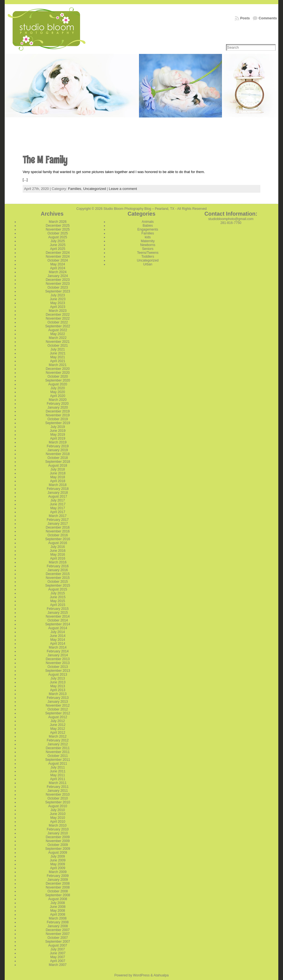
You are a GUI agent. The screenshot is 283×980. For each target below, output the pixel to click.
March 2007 (58, 965)
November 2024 (58, 257)
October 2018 (58, 458)
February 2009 (58, 876)
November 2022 (58, 318)
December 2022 (58, 315)
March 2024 (58, 272)
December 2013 (58, 659)
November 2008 (58, 887)
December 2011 (58, 748)
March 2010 (58, 825)
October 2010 (58, 798)
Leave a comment (123, 189)
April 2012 (58, 733)
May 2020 (58, 392)
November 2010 (58, 795)
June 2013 (58, 682)
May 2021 (58, 357)
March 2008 (58, 918)
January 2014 (58, 655)
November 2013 (58, 663)
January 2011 (58, 791)
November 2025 (58, 229)
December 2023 (58, 280)
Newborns (148, 245)
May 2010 (58, 818)
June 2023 (58, 299)
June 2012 (58, 725)
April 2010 (58, 822)
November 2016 (58, 531)
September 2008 (58, 895)
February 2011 (58, 787)
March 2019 (58, 442)
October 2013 (58, 667)
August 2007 (58, 945)
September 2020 (58, 380)
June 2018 (58, 473)
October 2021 (58, 346)
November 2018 (58, 454)
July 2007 (58, 949)
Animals (148, 222)
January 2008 (58, 926)
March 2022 (58, 338)
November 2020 (58, 373)
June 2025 (58, 245)
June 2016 (58, 551)
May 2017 (58, 508)
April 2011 (58, 779)
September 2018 (58, 462)
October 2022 (58, 322)
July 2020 (58, 388)
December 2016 (58, 527)
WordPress (141, 975)
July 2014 (58, 632)
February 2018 (58, 489)
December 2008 (58, 884)
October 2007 (58, 938)
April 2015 (58, 605)
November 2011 (58, 752)
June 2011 (58, 771)
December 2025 (58, 226)
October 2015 (58, 582)
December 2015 (58, 574)
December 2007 (58, 930)
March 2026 (58, 222)
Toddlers (148, 257)
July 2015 (58, 593)
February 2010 (58, 829)
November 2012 (58, 705)
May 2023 (58, 303)
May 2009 (58, 864)
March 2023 (58, 311)
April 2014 (58, 644)
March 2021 (58, 365)
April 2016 (58, 558)
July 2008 (58, 903)
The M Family (45, 160)
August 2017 (58, 496)
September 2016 (58, 539)
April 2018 (58, 481)
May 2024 (58, 264)
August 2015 (58, 589)
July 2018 (58, 469)
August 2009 (58, 853)
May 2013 (58, 686)
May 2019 (58, 435)
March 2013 (58, 694)
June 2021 (58, 353)
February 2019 (58, 446)
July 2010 (58, 810)
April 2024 (58, 268)
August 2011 (58, 764)
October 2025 (58, 233)
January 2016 (58, 570)
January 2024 (58, 276)
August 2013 (58, 675)
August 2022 (58, 330)
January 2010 (58, 833)
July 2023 (58, 295)
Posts (245, 18)
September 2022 (58, 326)
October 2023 (58, 288)
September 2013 (58, 671)
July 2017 (58, 500)
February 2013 (58, 698)
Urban (148, 264)
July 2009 (58, 856)
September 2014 (58, 624)
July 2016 (58, 547)
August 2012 (58, 717)
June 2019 (58, 431)
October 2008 (58, 891)
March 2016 (58, 562)
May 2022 (58, 334)
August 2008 (58, 899)
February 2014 (58, 651)
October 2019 (58, 419)
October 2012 (58, 709)
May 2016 (58, 555)
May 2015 (58, 601)
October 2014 (58, 620)
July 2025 (58, 241)
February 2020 (58, 404)
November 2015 (58, 578)
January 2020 (58, 407)
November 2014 (58, 616)
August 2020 (58, 384)
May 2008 (58, 911)
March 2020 (58, 400)
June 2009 (58, 860)
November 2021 (58, 342)
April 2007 (58, 961)
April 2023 (58, 307)
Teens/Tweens (148, 253)
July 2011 (58, 767)
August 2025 (58, 237)
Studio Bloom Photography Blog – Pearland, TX (139, 209)
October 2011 (58, 756)
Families (75, 189)
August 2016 (58, 543)
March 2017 (58, 516)
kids (148, 237)
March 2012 (58, 736)
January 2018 (58, 493)
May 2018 (58, 477)
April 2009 (58, 868)
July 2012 (58, 721)
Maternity (148, 241)
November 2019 (58, 415)
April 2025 (58, 249)
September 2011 (58, 760)
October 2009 (58, 845)
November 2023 (58, 284)
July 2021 (58, 349)
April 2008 (58, 914)
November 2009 (58, 841)
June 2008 (58, 907)
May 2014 (58, 640)
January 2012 (58, 744)
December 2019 (58, 411)
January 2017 (58, 524)
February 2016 (58, 566)
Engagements (148, 229)
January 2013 (58, 702)
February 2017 (58, 520)
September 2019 (58, 423)
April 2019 (58, 438)
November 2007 (58, 934)
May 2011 (58, 775)
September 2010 (58, 802)
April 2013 (58, 690)
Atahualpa (161, 975)
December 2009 (58, 837)
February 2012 (58, 740)
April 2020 (58, 396)
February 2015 (58, 609)
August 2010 (58, 806)
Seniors (148, 249)
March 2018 (58, 485)
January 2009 (58, 880)
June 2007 (58, 953)
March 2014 (58, 647)
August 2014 (58, 628)
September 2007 (58, 942)
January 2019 (58, 450)
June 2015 (58, 597)
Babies (148, 226)
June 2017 (58, 504)
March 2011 (58, 783)
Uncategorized (95, 189)
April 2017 (58, 512)
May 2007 (58, 957)
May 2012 (58, 729)
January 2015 (58, 613)
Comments (268, 18)
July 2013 (58, 678)
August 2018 (58, 466)
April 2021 (58, 361)
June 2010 (58, 814)
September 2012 (58, 713)
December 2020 (58, 369)
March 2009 (58, 872)
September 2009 (58, 849)
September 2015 (58, 586)
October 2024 (58, 260)
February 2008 (58, 922)
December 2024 (58, 253)
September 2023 (58, 291)
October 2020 (58, 377)
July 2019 (58, 427)
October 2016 (58, 535)
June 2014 (58, 636)
